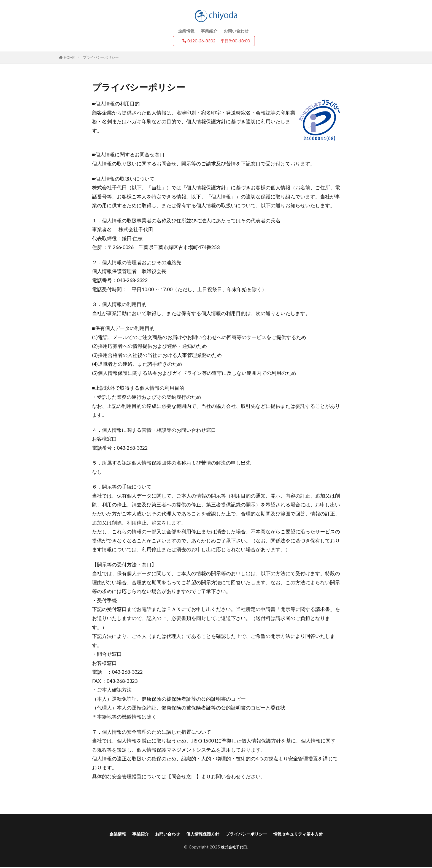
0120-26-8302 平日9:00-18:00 (216, 41)
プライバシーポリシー (101, 57)
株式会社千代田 (234, 848)
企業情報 (186, 31)
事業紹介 (209, 31)
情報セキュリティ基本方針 (311, 834)
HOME (69, 58)
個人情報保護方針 (199, 834)
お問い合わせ (236, 31)
